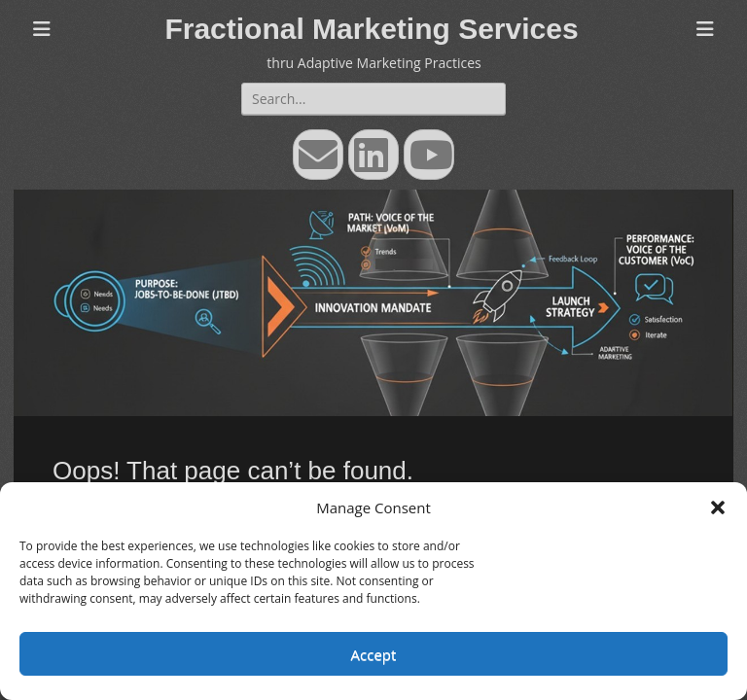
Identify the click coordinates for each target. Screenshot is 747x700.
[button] (718, 507)
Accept (374, 654)
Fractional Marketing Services (371, 29)
